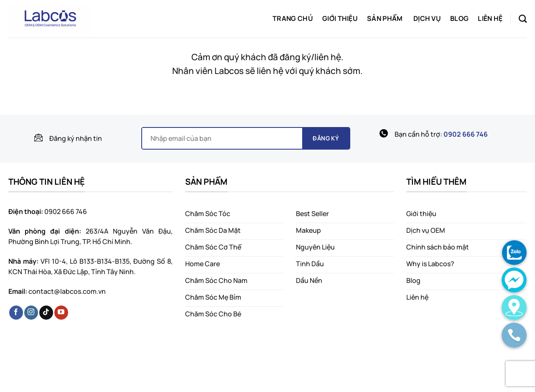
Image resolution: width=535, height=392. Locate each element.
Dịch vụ (427, 18)
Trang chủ (293, 18)
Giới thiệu (340, 18)
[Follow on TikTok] (46, 313)
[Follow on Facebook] (16, 313)
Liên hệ (490, 18)
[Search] (523, 19)
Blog (459, 18)
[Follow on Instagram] (31, 313)
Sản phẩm (385, 18)
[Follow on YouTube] (61, 313)
